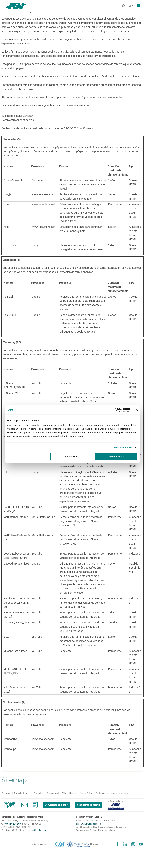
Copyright (6, 793)
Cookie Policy (86, 793)
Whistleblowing (69, 793)
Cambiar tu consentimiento (18, 120)
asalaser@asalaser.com (37, 830)
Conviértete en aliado (56, 805)
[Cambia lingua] (130, 6)
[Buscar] (124, 6)
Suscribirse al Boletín (89, 805)
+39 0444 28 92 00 (12, 824)
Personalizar (72, 457)
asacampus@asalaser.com (89, 824)
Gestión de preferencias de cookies (112, 793)
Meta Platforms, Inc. (44, 517)
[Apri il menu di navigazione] (138, 6)
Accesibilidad (53, 793)
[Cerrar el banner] (137, 410)
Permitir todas (116, 457)
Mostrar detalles (123, 448)
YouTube (37, 383)
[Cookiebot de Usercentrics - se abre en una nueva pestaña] (117, 410)
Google (36, 245)
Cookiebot (89, 128)
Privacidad (38, 793)
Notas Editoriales (22, 793)
